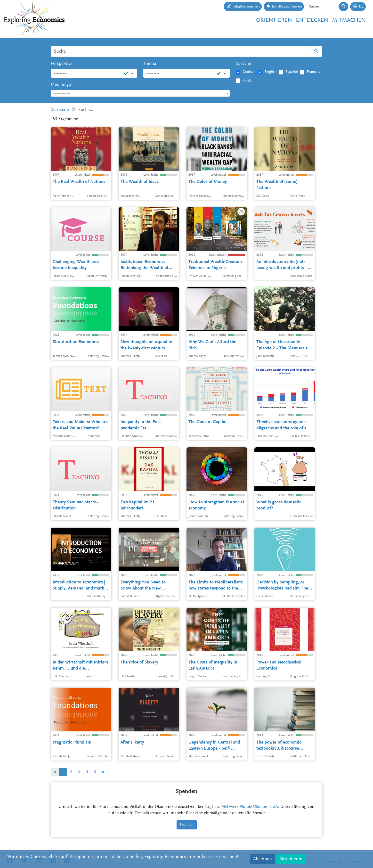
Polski (247, 81)
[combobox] (140, 93)
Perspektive (62, 64)
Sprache (243, 64)
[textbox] (140, 94)
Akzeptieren (291, 859)
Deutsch (249, 72)
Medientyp (61, 85)
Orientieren (274, 20)
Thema (150, 64)
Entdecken (312, 20)
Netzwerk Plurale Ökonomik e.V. (250, 807)
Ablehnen (263, 859)
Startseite (60, 110)
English (271, 72)
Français (313, 72)
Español (292, 72)
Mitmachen (349, 20)
